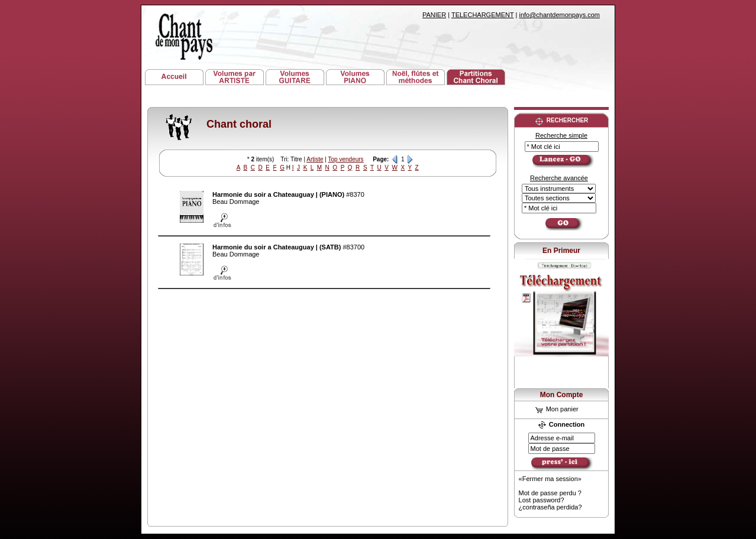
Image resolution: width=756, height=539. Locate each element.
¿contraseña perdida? (550, 507)
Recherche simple (561, 135)
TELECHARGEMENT (483, 15)
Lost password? (542, 500)
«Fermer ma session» (550, 479)
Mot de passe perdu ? (550, 493)
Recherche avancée (559, 178)
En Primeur (561, 251)
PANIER (434, 15)
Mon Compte (562, 395)
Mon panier (557, 409)
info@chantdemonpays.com (559, 15)
